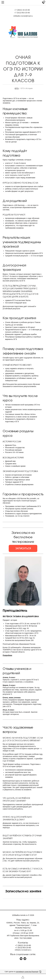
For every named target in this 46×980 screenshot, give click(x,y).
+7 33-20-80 (22, 10)
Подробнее (7, 655)
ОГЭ (17, 88)
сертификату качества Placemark (27, 972)
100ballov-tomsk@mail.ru (23, 16)
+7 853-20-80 (22, 13)
